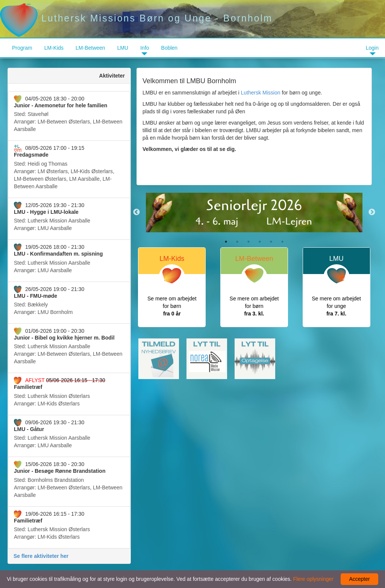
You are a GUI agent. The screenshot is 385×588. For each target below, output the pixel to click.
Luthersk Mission (260, 93)
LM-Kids (54, 48)
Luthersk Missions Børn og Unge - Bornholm (136, 18)
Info (145, 48)
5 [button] (271, 242)
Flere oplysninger (313, 579)
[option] (254, 213)
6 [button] (282, 242)
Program (22, 48)
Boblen (170, 48)
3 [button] (249, 242)
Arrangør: (69, 114)
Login (372, 48)
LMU (123, 48)
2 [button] (237, 242)
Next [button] (372, 212)
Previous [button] (136, 212)
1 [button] (226, 242)
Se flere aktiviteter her (41, 556)
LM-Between (90, 48)
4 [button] (260, 242)
